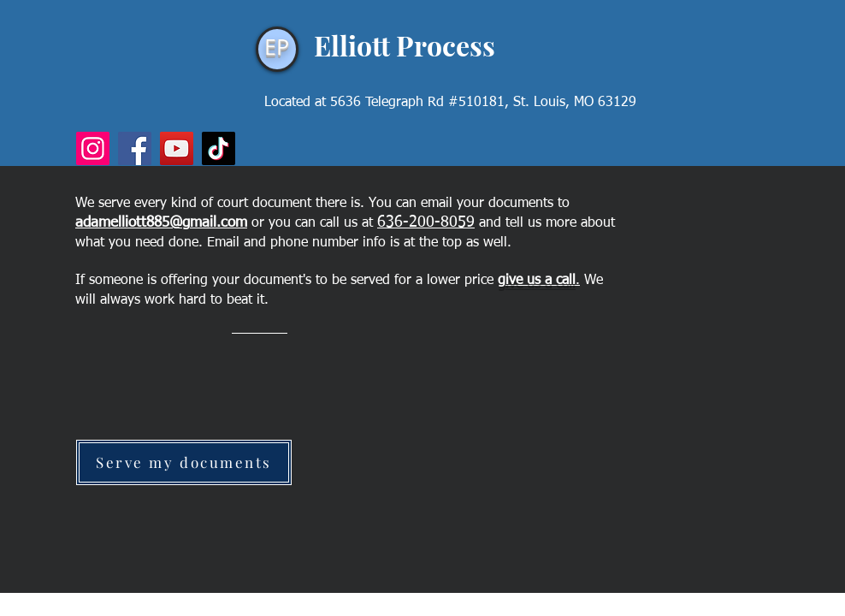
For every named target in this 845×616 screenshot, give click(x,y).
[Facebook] (135, 148)
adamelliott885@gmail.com (161, 223)
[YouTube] (177, 148)
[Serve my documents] (184, 462)
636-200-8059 (426, 222)
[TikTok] (219, 148)
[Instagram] (93, 148)
